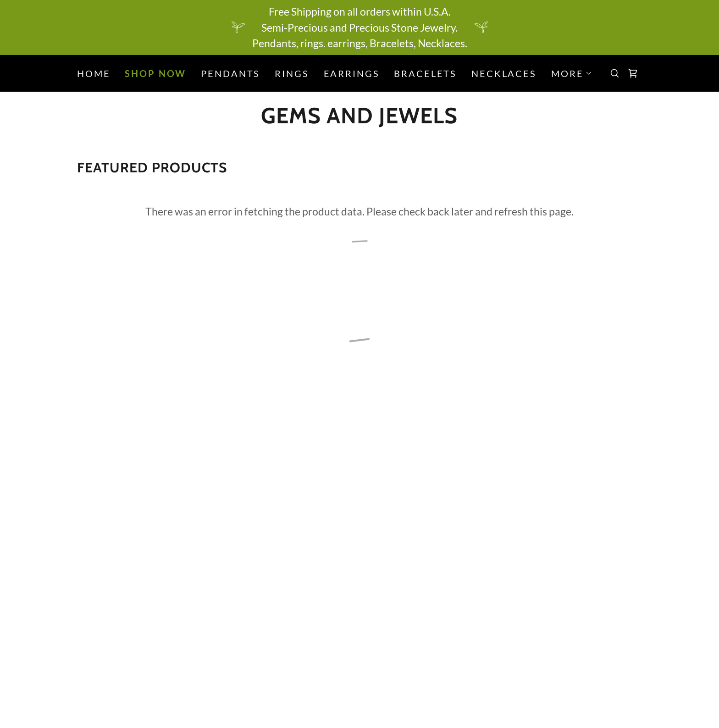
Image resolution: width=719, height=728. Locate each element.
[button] (572, 73)
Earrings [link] (352, 73)
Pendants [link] (230, 73)
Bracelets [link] (425, 73)
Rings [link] (292, 73)
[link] (359, 119)
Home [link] (94, 73)
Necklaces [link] (504, 73)
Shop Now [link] (155, 73)
